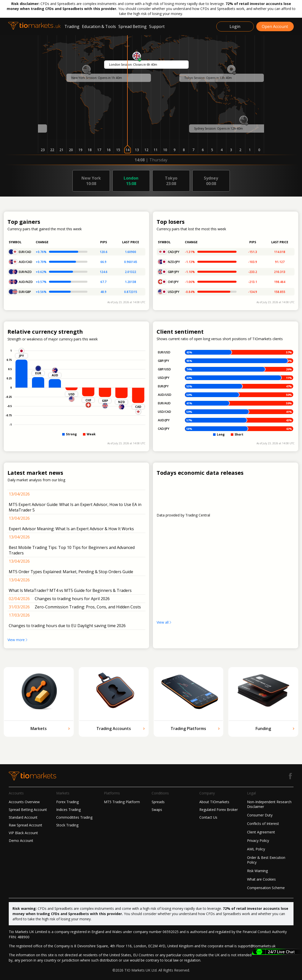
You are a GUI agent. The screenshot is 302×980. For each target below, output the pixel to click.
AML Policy (256, 849)
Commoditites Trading (74, 817)
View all (164, 622)
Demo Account (21, 841)
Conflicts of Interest (263, 824)
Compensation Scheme (266, 888)
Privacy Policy (258, 841)
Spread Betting (133, 26)
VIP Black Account (23, 833)
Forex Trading (67, 802)
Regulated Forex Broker (219, 810)
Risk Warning (257, 871)
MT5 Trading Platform (122, 802)
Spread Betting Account (28, 810)
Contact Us (208, 817)
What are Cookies (261, 879)
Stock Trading (67, 825)
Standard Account (23, 817)
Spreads (158, 802)
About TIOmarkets (214, 802)
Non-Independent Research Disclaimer (269, 804)
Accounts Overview (24, 802)
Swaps (157, 810)
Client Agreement (261, 832)
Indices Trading (68, 810)
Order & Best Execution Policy (266, 860)
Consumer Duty (260, 815)
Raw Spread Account (25, 825)
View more (18, 640)
